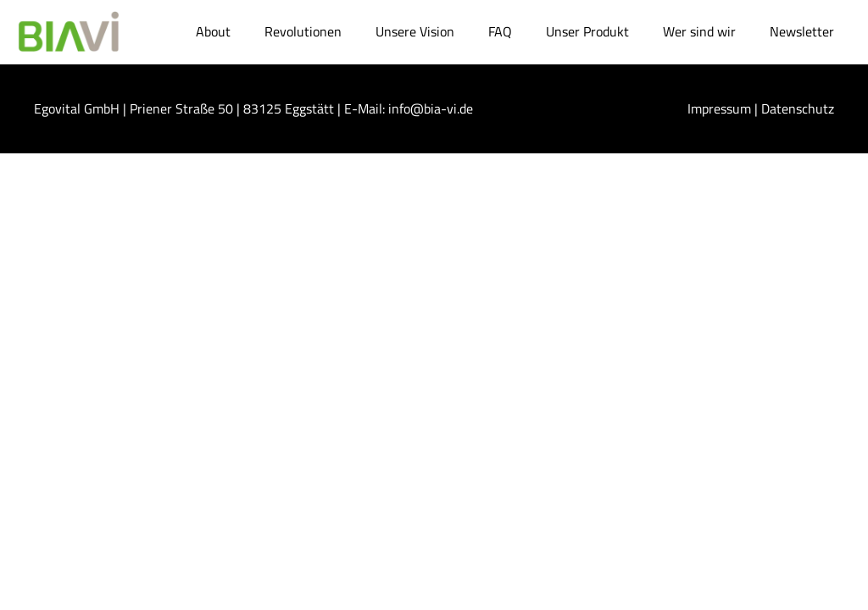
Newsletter (802, 31)
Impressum (719, 108)
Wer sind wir (699, 31)
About (213, 31)
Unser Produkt (587, 31)
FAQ (500, 31)
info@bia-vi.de (431, 108)
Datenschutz (798, 108)
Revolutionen (303, 31)
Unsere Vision (415, 31)
